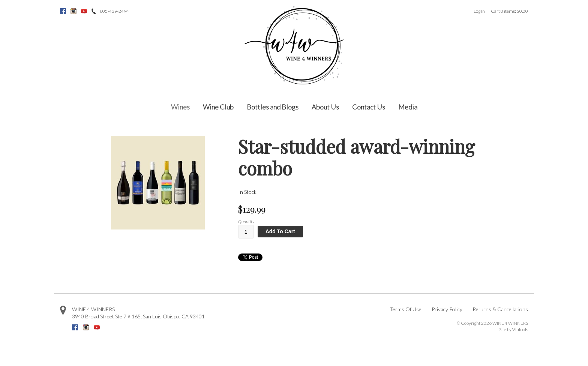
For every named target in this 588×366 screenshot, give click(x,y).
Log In (479, 11)
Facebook (63, 11)
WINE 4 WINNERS (93, 309)
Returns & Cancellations (500, 309)
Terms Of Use (406, 309)
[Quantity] (246, 232)
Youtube (84, 11)
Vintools (520, 329)
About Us (325, 107)
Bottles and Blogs (273, 107)
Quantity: (247, 221)
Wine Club (218, 107)
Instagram (73, 11)
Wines (180, 107)
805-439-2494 (114, 11)
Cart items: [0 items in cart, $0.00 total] (509, 11)
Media (408, 107)
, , (138, 316)
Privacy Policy (447, 309)
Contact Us (369, 107)
